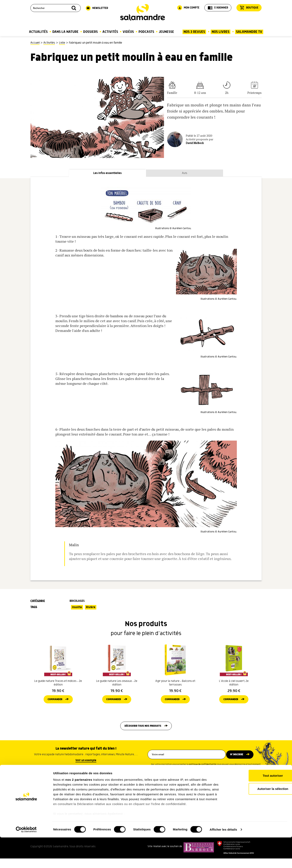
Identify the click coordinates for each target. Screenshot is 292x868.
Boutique (249, 8)
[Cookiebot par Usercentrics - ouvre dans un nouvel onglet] (26, 860)
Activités (110, 32)
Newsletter (97, 8)
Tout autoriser (258, 806)
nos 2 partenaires (79, 810)
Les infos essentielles (107, 173)
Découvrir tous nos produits (143, 736)
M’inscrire (240, 765)
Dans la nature (65, 32)
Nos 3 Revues (194, 32)
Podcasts (146, 32)
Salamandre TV (249, 32)
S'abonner (218, 8)
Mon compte (188, 8)
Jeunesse (166, 32)
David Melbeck (195, 143)
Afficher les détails (223, 860)
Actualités (38, 32)
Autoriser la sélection (258, 819)
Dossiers (90, 32)
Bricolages (77, 602)
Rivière (91, 608)
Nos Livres (221, 32)
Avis (185, 173)
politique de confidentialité (202, 775)
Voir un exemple (86, 771)
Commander (55, 708)
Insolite (77, 608)
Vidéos (128, 32)
